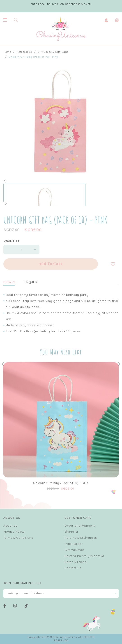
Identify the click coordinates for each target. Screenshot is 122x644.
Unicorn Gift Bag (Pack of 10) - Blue (61, 483)
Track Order (74, 544)
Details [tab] (9, 282)
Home (7, 52)
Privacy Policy (14, 532)
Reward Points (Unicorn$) (84, 556)
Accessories (25, 52)
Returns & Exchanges (81, 538)
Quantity (11, 241)
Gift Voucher (74, 550)
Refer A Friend (76, 562)
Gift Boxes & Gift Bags (53, 52)
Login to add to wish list (113, 264)
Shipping (71, 532)
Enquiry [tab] (31, 282)
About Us (10, 525)
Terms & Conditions (18, 538)
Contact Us (73, 568)
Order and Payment (80, 525)
